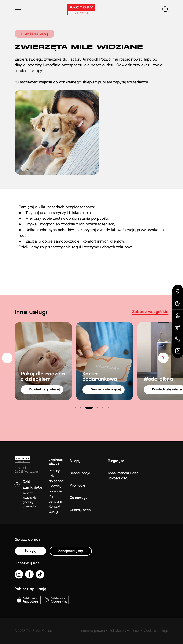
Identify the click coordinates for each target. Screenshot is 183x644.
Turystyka (116, 461)
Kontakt (54, 507)
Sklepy (75, 461)
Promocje (77, 486)
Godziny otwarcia (55, 489)
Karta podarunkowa (100, 377)
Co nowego (79, 498)
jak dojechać (56, 479)
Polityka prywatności (124, 631)
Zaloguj (30, 551)
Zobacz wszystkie (150, 312)
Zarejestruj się (71, 551)
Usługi (54, 512)
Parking (54, 471)
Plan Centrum (55, 499)
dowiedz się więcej (45, 390)
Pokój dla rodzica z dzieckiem (43, 377)
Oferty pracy (81, 510)
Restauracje (80, 473)
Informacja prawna (91, 631)
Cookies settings (156, 631)
